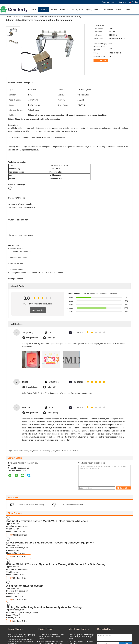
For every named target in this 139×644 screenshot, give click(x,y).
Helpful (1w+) (52, 413)
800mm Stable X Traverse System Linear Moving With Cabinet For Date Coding (56, 564)
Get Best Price (19, 535)
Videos (54, 9)
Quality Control (93, 9)
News (119, 9)
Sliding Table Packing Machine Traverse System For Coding (44, 607)
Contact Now (123, 488)
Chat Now (122, 2)
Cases (127, 9)
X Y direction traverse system (22, 451)
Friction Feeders (46, 629)
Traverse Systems (30, 17)
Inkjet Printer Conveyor (79, 629)
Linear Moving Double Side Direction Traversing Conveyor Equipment (50, 543)
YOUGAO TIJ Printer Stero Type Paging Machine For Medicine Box (22, 636)
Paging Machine (15, 629)
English (135, 2)
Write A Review (38, 310)
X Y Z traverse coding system (71, 505)
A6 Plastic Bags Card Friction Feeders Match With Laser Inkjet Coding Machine (51, 637)
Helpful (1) (51, 338)
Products (43, 9)
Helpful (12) (52, 387)
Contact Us (108, 9)
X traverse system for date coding (31, 505)
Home (33, 9)
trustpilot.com (32, 338)
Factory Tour (77, 9)
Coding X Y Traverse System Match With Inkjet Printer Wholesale (47, 521)
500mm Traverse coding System (44, 451)
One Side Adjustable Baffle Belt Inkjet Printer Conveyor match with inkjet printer (81, 637)
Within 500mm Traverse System (67, 451)
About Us (64, 9)
